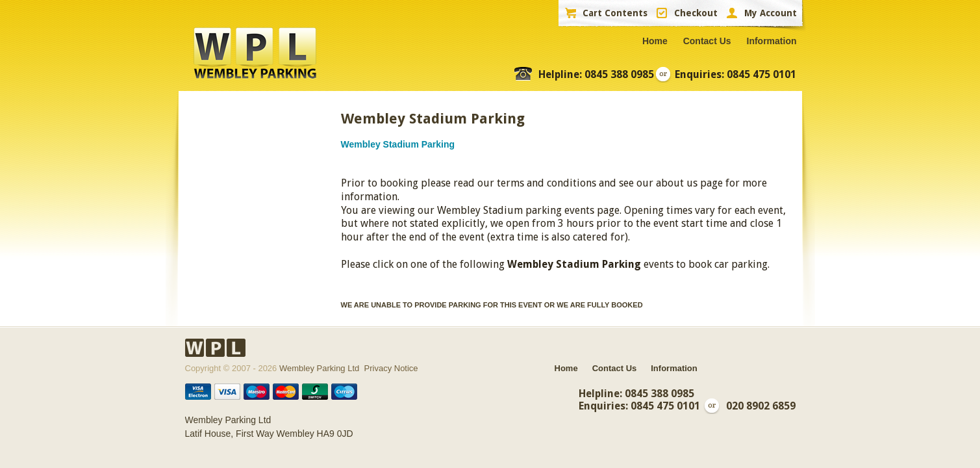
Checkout (696, 13)
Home (655, 41)
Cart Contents (615, 13)
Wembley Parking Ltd (319, 368)
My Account (771, 13)
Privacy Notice (391, 368)
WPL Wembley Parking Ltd (255, 53)
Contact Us (707, 41)
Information (772, 41)
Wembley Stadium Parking (398, 144)
